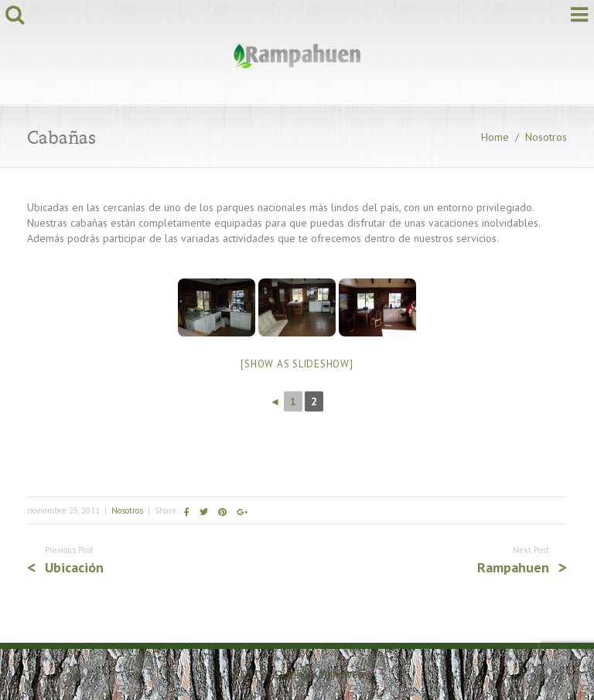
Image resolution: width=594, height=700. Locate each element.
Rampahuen (513, 567)
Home (495, 137)
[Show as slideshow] (297, 364)
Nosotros (546, 137)
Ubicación (74, 567)
